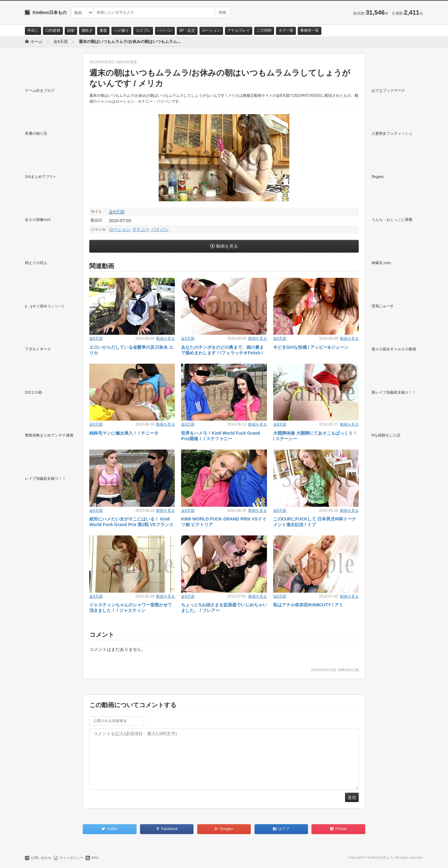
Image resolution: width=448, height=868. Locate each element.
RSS (95, 858)
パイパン (165, 30)
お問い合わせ (41, 858)
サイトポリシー (71, 858)
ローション (211, 30)
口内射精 (53, 30)
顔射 (71, 30)
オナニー (141, 229)
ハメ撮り (121, 30)
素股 (103, 30)
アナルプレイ (239, 30)
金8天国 (117, 212)
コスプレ (143, 30)
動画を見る (227, 246)
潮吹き (87, 30)
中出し (33, 30)
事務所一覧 (310, 30)
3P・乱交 (187, 30)
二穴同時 (264, 30)
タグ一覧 (286, 30)
